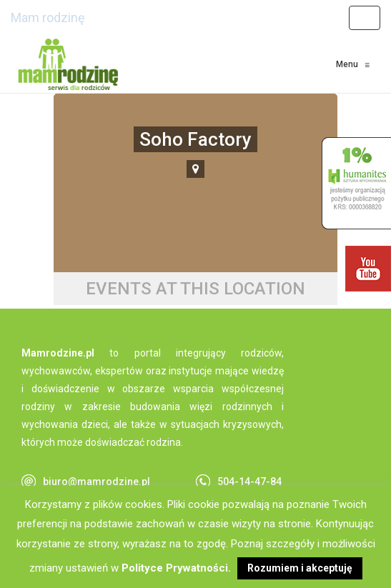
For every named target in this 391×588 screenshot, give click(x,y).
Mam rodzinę (48, 18)
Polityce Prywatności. (176, 568)
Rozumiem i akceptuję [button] (300, 568)
